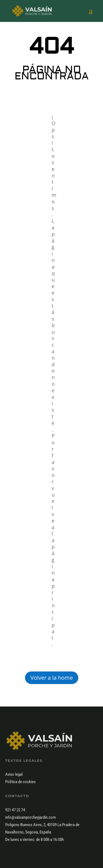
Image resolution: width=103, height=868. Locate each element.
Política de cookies (20, 782)
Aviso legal (14, 774)
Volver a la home (52, 678)
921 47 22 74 (15, 810)
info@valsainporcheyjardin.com (30, 817)
